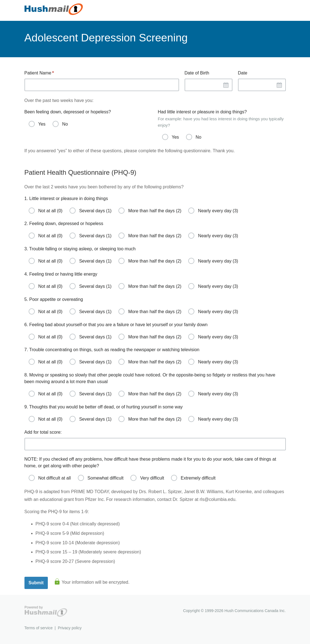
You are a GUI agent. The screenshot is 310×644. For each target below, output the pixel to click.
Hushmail (46, 611)
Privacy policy (70, 628)
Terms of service (39, 628)
